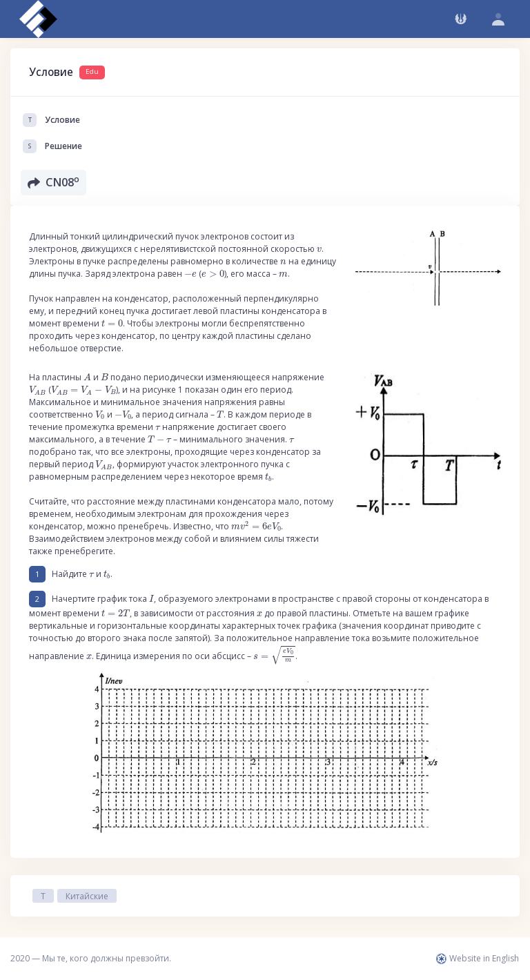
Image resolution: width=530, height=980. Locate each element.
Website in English (478, 958)
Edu (92, 71)
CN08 (53, 182)
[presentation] (319, 250)
